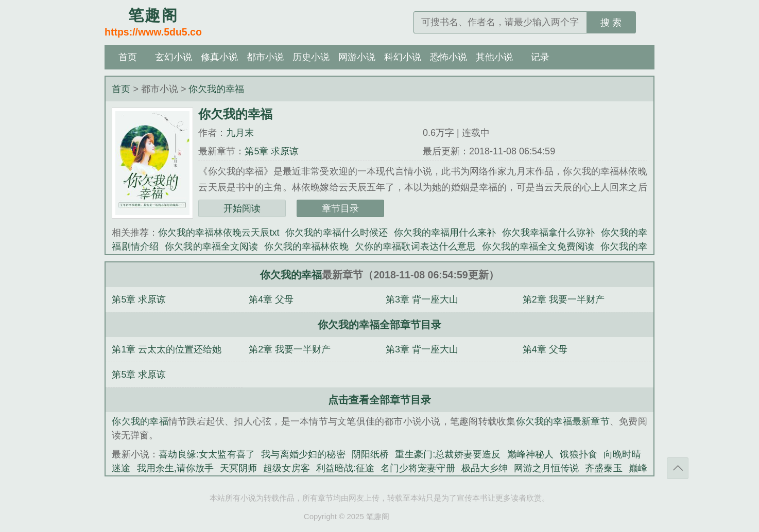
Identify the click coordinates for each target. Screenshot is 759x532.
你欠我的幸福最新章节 (563, 421)
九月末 (240, 133)
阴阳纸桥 (370, 454)
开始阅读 (242, 208)
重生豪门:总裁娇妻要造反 (448, 454)
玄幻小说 (174, 57)
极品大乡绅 (485, 468)
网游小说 (357, 57)
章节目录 (340, 208)
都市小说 (265, 57)
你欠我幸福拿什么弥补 (548, 233)
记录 (540, 57)
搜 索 (611, 23)
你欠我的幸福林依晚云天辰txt (219, 233)
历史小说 (311, 57)
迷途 (121, 468)
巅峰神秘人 (531, 454)
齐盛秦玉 (603, 468)
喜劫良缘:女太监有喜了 (207, 454)
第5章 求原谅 (272, 151)
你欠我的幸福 (216, 89)
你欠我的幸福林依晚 (306, 246)
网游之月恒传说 (546, 468)
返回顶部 (678, 468)
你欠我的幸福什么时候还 (336, 233)
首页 (128, 57)
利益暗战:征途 (345, 468)
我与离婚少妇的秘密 (303, 454)
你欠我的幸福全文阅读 (211, 246)
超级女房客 (286, 468)
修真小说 (219, 57)
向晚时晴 (622, 454)
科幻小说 (403, 57)
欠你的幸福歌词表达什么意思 (416, 246)
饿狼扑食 (579, 454)
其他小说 (494, 57)
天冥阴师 (238, 468)
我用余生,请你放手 (176, 468)
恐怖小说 (449, 57)
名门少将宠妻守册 (418, 468)
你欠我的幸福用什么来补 (445, 233)
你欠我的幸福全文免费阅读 (538, 246)
